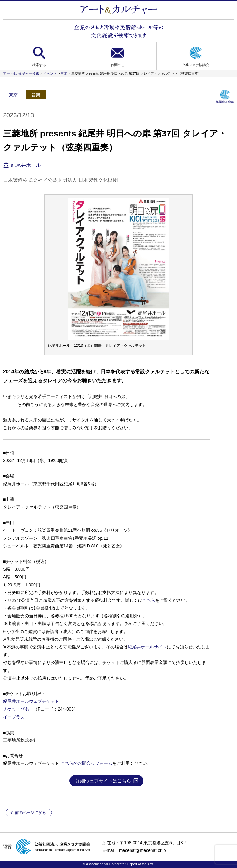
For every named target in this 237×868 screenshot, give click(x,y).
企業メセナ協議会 (196, 65)
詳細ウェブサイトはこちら (103, 781)
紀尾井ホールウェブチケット (31, 701)
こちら (149, 600)
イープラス (14, 717)
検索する (39, 65)
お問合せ (118, 65)
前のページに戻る (30, 813)
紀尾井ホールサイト (147, 647)
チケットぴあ (16, 709)
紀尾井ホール (26, 165)
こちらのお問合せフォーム (86, 763)
